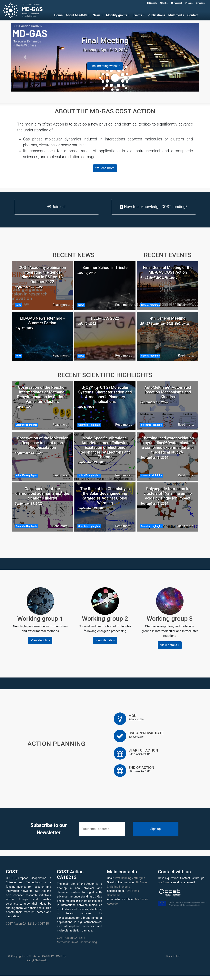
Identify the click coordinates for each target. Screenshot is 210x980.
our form (163, 882)
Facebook (177, 3)
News (19, 305)
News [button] (97, 15)
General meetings (150, 305)
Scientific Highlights (26, 425)
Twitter (164, 3)
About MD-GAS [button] (76, 15)
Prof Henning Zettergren (130, 878)
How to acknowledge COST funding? (154, 207)
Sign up (156, 829)
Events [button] (137, 15)
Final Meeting (105, 41)
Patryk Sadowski (37, 960)
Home (58, 15)
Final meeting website (105, 66)
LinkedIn (152, 3)
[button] (25, 57)
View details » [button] (40, 640)
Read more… (61, 305)
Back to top (173, 956)
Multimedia (176, 15)
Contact (193, 15)
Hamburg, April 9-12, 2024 (105, 50)
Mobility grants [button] (117, 15)
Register (200, 3)
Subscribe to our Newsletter (49, 829)
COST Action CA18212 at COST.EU (27, 924)
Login (189, 3)
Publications (156, 15)
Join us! (56, 207)
